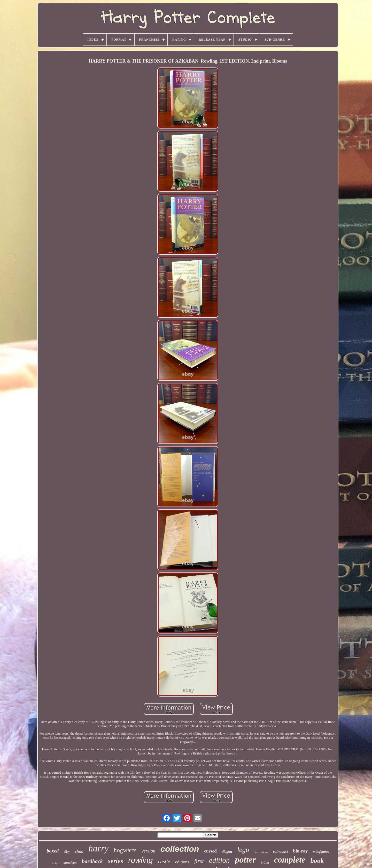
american (70, 862)
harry (98, 848)
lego (243, 850)
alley (67, 852)
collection (180, 849)
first (199, 861)
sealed (55, 863)
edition (219, 860)
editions (182, 862)
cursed (210, 851)
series (115, 861)
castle (164, 862)
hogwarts (125, 850)
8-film (265, 863)
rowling (140, 860)
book (317, 861)
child (79, 851)
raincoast (281, 851)
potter (246, 860)
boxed (53, 851)
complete (290, 860)
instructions (261, 852)
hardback (92, 861)
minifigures (321, 852)
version (148, 851)
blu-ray (300, 851)
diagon (227, 852)
